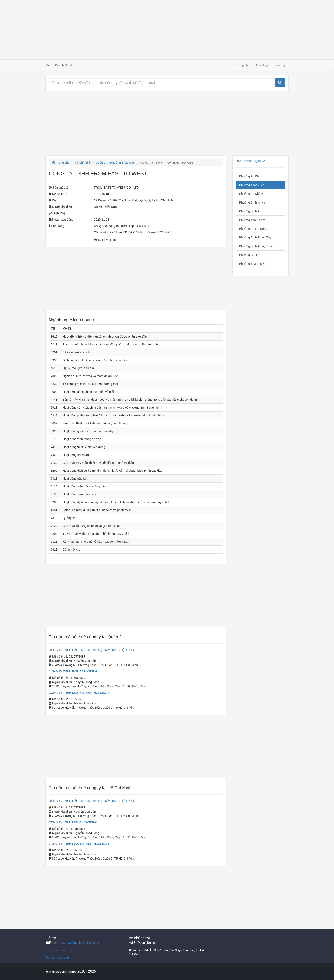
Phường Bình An (250, 211)
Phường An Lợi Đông (253, 229)
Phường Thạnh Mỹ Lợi (254, 264)
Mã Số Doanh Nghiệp (60, 65)
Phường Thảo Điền (123, 163)
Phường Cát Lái (250, 255)
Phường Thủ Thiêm (252, 220)
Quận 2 (101, 163)
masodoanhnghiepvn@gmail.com (81, 943)
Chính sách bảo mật (59, 950)
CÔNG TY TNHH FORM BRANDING (73, 671)
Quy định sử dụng (57, 958)
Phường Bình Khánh (253, 202)
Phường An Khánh (251, 194)
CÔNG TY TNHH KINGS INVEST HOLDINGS (79, 693)
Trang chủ (243, 65)
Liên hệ (280, 65)
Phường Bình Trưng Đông (256, 246)
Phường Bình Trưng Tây (255, 237)
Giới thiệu (263, 65)
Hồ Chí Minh (83, 163)
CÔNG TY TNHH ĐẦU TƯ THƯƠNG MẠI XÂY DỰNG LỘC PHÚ (91, 650)
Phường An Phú (250, 176)
